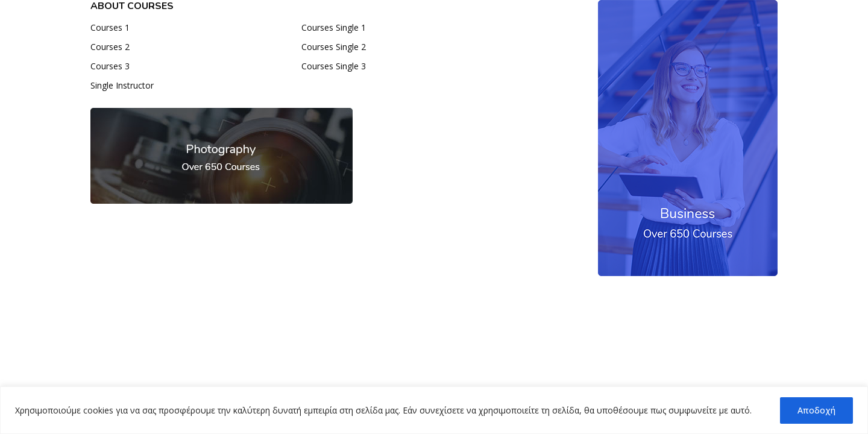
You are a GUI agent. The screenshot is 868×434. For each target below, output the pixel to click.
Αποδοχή (816, 410)
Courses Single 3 (334, 66)
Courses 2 (110, 47)
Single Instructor (122, 85)
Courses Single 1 (334, 27)
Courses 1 (110, 27)
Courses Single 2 (334, 47)
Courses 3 (110, 66)
